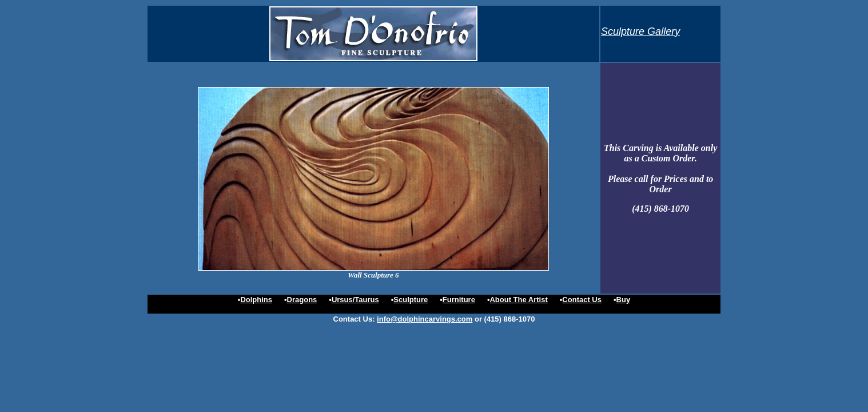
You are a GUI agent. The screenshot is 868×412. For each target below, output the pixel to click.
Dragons (302, 300)
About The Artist (518, 300)
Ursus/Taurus (355, 300)
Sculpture (411, 300)
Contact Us (582, 300)
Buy (624, 300)
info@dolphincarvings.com (425, 319)
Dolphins (256, 300)
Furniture (459, 300)
